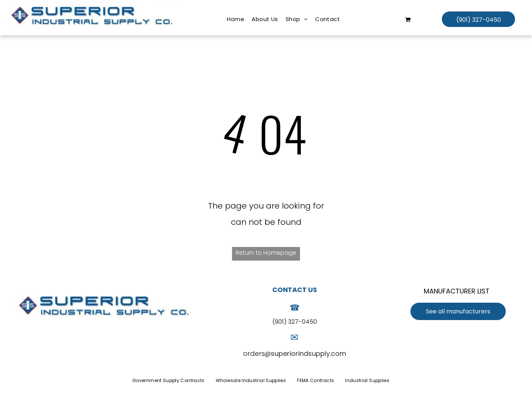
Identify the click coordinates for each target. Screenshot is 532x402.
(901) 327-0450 (295, 322)
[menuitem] (236, 19)
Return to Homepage (266, 253)
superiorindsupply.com (308, 353)
